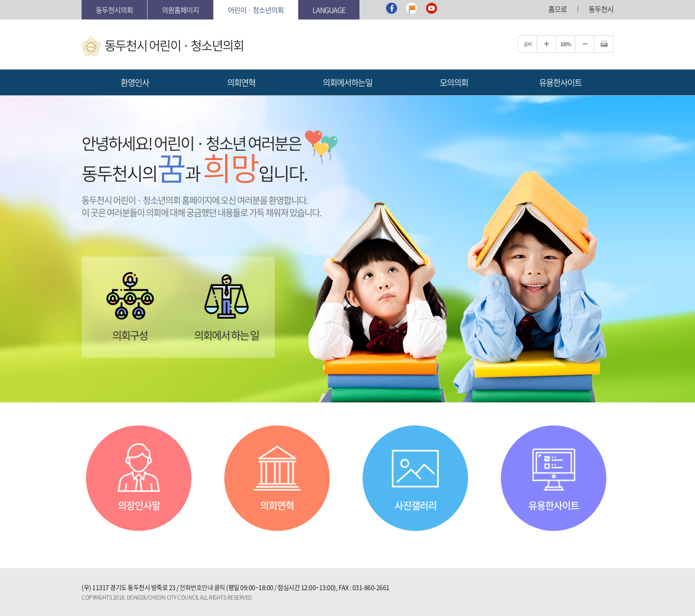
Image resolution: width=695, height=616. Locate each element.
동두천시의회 (114, 10)
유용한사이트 (560, 82)
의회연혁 (241, 82)
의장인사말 (139, 505)
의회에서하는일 (347, 82)
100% (566, 44)
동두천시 (601, 9)
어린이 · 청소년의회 (256, 10)
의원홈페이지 (180, 10)
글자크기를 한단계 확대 (547, 44)
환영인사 (135, 82)
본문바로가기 (82, 0)
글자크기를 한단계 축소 (585, 44)
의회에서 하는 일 (226, 334)
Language (329, 10)
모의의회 (454, 82)
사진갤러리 (416, 505)
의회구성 (130, 334)
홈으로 (558, 9)
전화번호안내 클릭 (202, 587)
